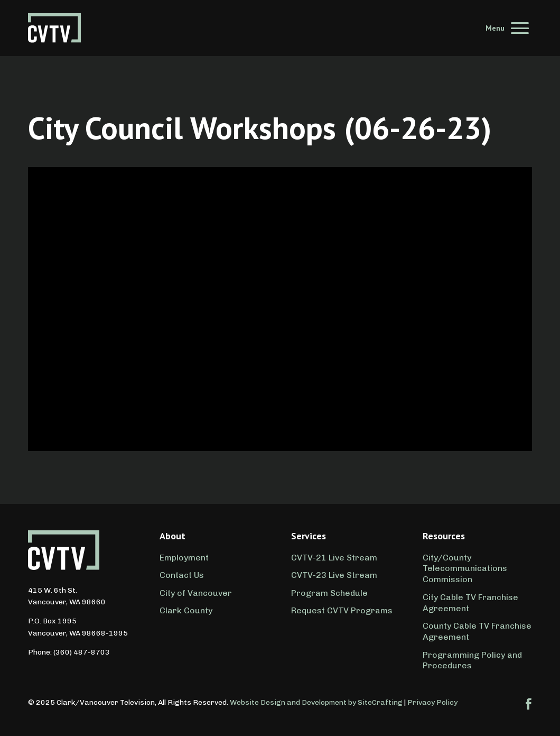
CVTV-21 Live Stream (334, 558)
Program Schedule (329, 593)
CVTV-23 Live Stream (334, 575)
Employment (184, 558)
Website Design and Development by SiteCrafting (316, 702)
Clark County (186, 610)
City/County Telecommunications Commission (465, 569)
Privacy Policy (432, 702)
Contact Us (182, 575)
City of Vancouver (196, 593)
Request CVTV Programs (342, 610)
